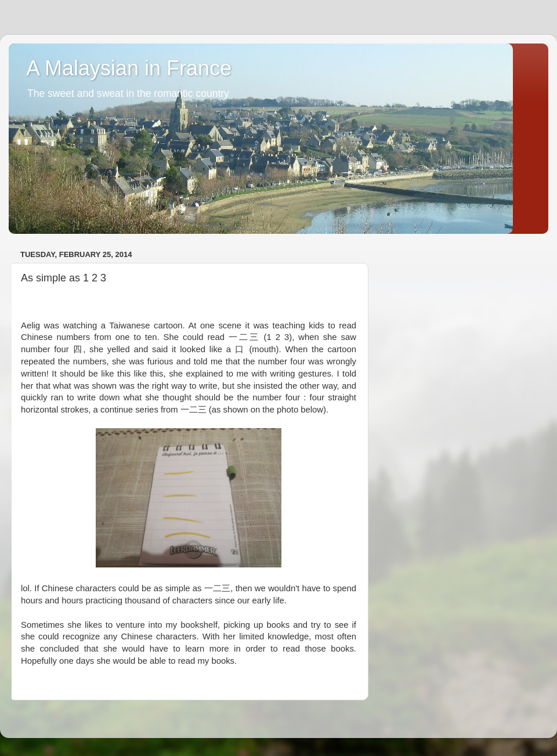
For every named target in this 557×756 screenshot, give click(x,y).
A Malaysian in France (129, 68)
